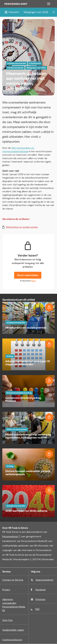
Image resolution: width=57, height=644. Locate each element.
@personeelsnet (44, 580)
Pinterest (40, 599)
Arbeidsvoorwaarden (17, 63)
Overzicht (12, 12)
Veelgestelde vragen (13, 630)
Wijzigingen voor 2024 (36, 68)
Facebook (41, 590)
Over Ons (7, 620)
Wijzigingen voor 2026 (36, 12)
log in (33, 281)
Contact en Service (13, 580)
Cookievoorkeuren (12, 640)
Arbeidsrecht (35, 63)
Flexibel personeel (15, 68)
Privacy (6, 590)
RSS (37, 609)
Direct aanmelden (28, 275)
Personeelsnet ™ (11, 537)
